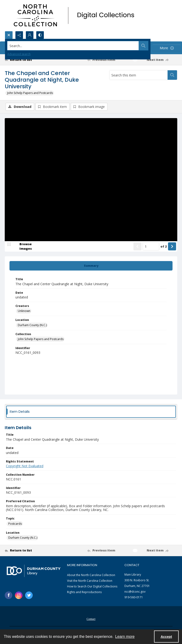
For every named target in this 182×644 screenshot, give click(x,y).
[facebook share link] (9, 595)
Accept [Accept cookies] (166, 637)
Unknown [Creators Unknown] (24, 311)
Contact (91, 619)
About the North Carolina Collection (91, 575)
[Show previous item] (137, 246)
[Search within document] (172, 75)
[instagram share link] (19, 595)
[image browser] (23, 246)
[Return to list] (27, 60)
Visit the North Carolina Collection (90, 581)
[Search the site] (73, 46)
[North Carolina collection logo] (76, 16)
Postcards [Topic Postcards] (15, 524)
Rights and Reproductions (84, 592)
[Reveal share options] (19, 35)
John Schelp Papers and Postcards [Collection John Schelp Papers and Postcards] (41, 339)
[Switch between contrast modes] (40, 35)
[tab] (91, 266)
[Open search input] (9, 35)
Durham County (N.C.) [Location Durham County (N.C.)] (32, 325)
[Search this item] (139, 75)
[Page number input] (151, 246)
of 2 (164, 246)
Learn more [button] (125, 637)
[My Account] (30, 35)
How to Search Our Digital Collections (92, 586)
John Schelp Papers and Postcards (30, 93)
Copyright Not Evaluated (25, 466)
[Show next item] (172, 246)
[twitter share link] (29, 595)
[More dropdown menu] (167, 48)
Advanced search (19, 54)
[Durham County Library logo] (34, 571)
